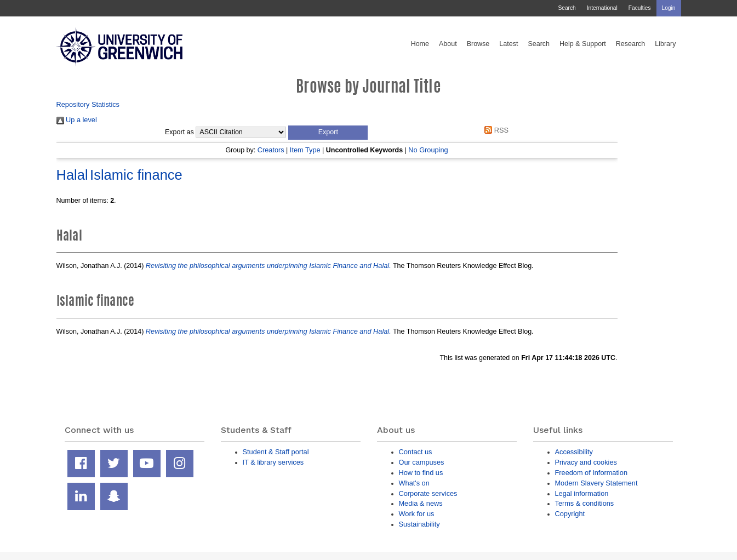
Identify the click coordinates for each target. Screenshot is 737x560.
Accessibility (574, 452)
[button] (328, 133)
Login (669, 8)
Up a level (77, 120)
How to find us (421, 473)
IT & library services (273, 462)
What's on (414, 483)
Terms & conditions (585, 503)
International (602, 8)
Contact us (416, 452)
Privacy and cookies (586, 462)
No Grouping (428, 150)
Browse (478, 44)
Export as (179, 132)
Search (567, 8)
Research (631, 44)
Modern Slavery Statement (596, 483)
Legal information (582, 493)
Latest (509, 44)
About (448, 44)
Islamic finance (136, 175)
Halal (72, 175)
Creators (271, 150)
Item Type (305, 150)
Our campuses (422, 462)
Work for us (417, 514)
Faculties (640, 8)
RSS (495, 130)
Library (665, 44)
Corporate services (428, 493)
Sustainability (419, 524)
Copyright (570, 514)
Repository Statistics (88, 104)
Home (420, 44)
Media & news (421, 503)
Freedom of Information (592, 473)
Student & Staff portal (276, 452)
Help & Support (583, 44)
